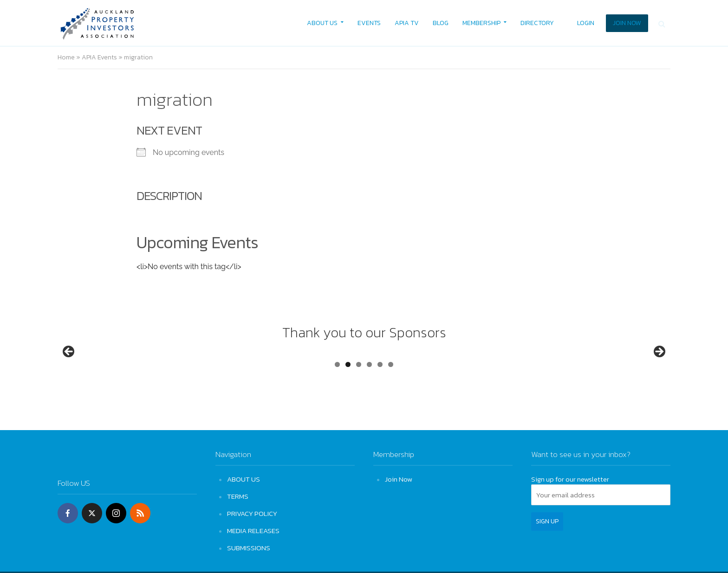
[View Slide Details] (104, 372)
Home (66, 57)
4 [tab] (369, 399)
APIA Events (99, 57)
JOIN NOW (627, 23)
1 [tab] (337, 399)
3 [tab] (359, 399)
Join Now (399, 479)
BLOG (441, 23)
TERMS (238, 496)
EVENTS (369, 23)
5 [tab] (380, 399)
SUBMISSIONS (249, 548)
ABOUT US (322, 23)
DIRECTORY (537, 23)
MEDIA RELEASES (253, 531)
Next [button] (659, 370)
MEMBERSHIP (481, 23)
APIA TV (407, 23)
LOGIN (586, 23)
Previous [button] (69, 370)
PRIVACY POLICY (252, 513)
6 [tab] (391, 399)
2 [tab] (348, 399)
